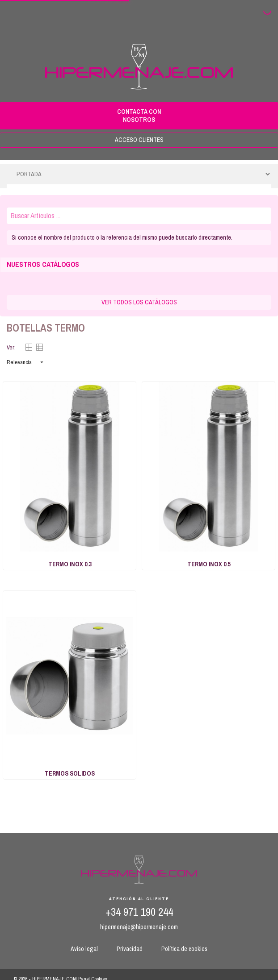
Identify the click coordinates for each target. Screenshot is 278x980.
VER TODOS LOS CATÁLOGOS (139, 302)
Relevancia (26, 362)
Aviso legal (84, 949)
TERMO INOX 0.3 (70, 564)
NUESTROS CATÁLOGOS (43, 264)
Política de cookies (184, 949)
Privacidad (130, 949)
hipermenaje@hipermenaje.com (139, 927)
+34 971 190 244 (139, 912)
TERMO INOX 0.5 (209, 564)
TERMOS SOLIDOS (70, 773)
